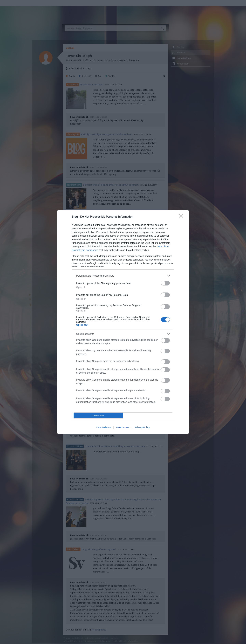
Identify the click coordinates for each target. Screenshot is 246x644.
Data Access (123, 427)
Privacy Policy (142, 427)
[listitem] (123, 276)
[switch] (165, 283)
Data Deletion (104, 427)
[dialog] (123, 322)
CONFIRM (98, 416)
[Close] (182, 217)
